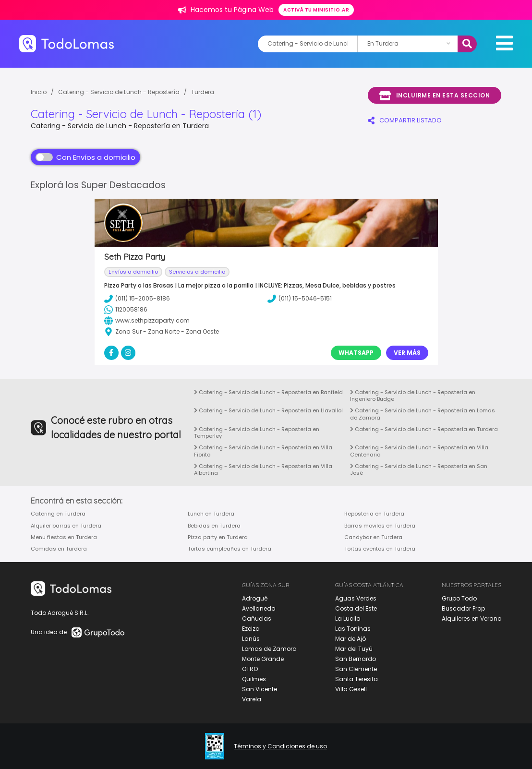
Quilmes (254, 679)
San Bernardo (356, 659)
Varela (252, 699)
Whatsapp (356, 353)
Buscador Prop (463, 608)
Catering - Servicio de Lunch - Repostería (119, 92)
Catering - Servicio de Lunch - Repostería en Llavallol (268, 410)
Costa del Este (356, 608)
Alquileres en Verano (472, 619)
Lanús (251, 639)
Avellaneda (259, 608)
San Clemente (356, 669)
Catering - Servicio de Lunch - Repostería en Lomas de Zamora (423, 414)
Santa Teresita (357, 679)
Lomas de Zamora (269, 649)
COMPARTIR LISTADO (405, 120)
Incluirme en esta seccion (435, 96)
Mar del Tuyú (354, 649)
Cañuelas (257, 619)
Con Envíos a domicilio (85, 157)
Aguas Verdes (356, 598)
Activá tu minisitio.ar (316, 10)
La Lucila (348, 619)
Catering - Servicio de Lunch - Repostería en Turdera (424, 429)
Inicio (39, 92)
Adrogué (255, 598)
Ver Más (407, 353)
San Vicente (260, 689)
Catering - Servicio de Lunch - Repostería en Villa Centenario (419, 451)
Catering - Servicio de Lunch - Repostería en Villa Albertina (263, 469)
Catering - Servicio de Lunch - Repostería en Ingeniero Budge (413, 396)
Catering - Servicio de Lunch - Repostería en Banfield (268, 392)
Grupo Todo (459, 598)
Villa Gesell (351, 689)
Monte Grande (263, 659)
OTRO (250, 669)
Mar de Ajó (351, 639)
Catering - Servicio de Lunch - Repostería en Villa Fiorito (263, 451)
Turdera (203, 92)
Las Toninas (353, 629)
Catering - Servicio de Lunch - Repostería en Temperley (257, 433)
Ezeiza (251, 629)
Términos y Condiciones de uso (280, 746)
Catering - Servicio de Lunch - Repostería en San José (419, 469)
